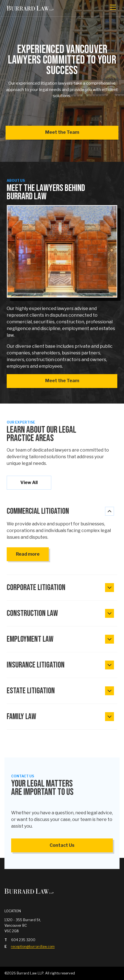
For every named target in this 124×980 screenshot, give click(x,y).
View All (29, 483)
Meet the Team (62, 132)
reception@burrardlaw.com (33, 947)
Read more (28, 554)
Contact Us (62, 845)
